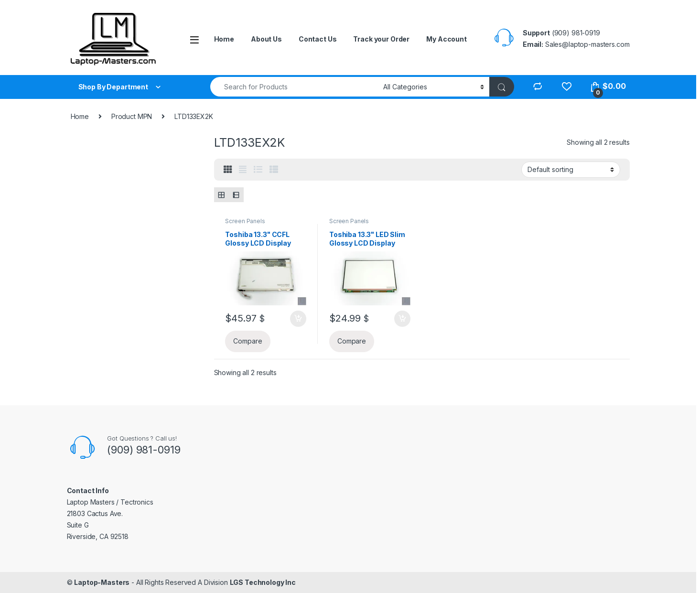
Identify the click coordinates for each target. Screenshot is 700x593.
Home (224, 39)
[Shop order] (571, 170)
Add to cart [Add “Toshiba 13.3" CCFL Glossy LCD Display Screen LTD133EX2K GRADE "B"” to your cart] (298, 319)
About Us (266, 39)
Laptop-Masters (102, 582)
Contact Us (318, 39)
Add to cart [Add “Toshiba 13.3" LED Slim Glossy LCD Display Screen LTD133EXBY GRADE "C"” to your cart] (402, 319)
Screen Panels (245, 221)
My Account (447, 39)
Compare (248, 341)
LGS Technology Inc (263, 582)
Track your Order (381, 39)
